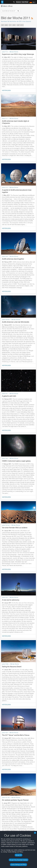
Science (18, 2)
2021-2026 (4, 25)
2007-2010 (20, 25)
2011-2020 (12, 25)
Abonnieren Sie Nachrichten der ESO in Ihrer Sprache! (16, 21)
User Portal (25, 2)
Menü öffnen (7, 6)
